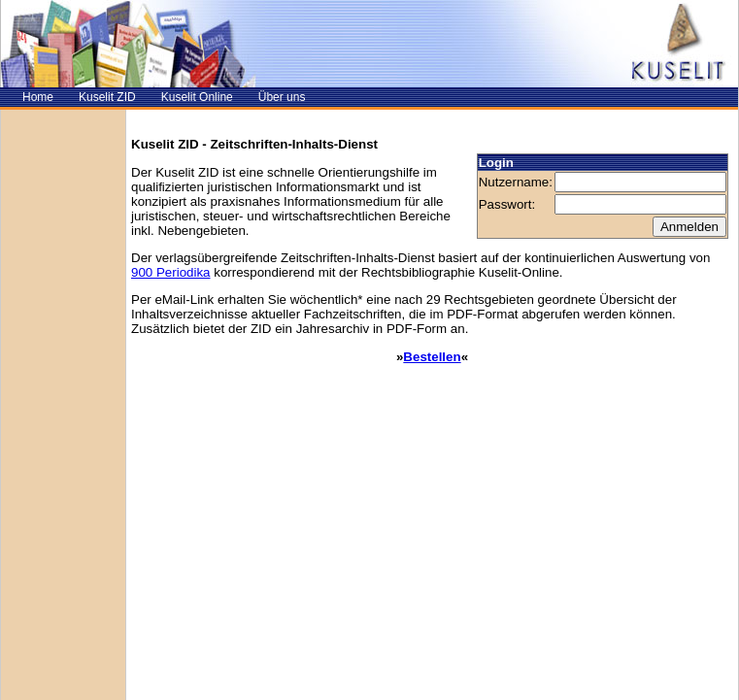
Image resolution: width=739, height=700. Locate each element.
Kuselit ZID (107, 97)
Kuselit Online (197, 97)
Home (38, 97)
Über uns (282, 97)
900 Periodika (171, 272)
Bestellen (432, 357)
